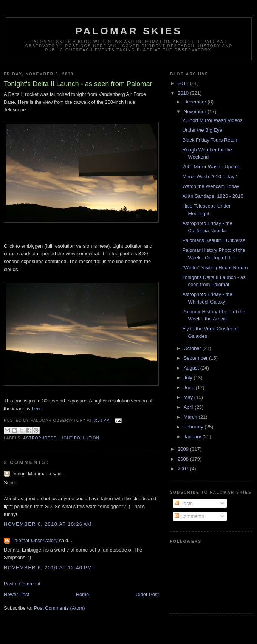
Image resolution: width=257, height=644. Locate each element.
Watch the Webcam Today (211, 186)
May (189, 397)
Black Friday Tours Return (210, 140)
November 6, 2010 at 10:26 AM (48, 524)
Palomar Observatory (35, 540)
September (196, 358)
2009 (184, 449)
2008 (184, 459)
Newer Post (16, 594)
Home (83, 594)
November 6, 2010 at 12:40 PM (48, 568)
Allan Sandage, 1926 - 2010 (213, 196)
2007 (184, 469)
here (37, 409)
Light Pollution (80, 438)
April (189, 407)
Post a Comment (22, 584)
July (189, 378)
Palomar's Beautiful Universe (214, 240)
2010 (184, 93)
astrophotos (40, 438)
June (190, 387)
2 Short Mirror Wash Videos (212, 120)
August (192, 368)
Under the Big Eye (202, 130)
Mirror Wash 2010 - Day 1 (210, 176)
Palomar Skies (129, 31)
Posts (184, 503)
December (196, 102)
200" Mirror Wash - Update (211, 167)
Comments (189, 516)
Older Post (147, 594)
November (196, 112)
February (194, 427)
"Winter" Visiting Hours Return (215, 267)
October (193, 348)
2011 (184, 83)
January (193, 437)
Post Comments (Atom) (60, 608)
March (191, 417)
